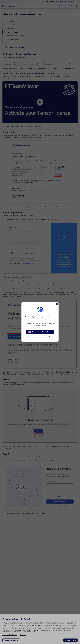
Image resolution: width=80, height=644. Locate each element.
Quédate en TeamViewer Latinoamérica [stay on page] (40, 337)
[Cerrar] (57, 304)
